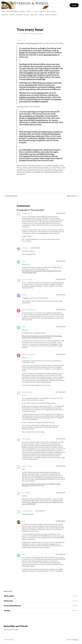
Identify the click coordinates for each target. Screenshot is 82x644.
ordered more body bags (36, 79)
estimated (41, 93)
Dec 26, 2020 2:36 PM (61, 213)
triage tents (32, 75)
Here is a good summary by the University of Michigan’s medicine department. (41, 485)
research (26, 156)
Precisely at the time (11, 196)
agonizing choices (51, 55)
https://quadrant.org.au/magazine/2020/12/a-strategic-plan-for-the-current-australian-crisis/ (42, 272)
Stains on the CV (72, 196)
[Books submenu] (31, 11)
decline (42, 138)
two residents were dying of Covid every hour (39, 96)
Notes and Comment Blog (36, 33)
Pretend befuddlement (12, 606)
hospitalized (33, 118)
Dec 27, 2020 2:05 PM (61, 466)
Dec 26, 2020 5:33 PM (61, 261)
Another (7, 610)
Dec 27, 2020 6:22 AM (61, 354)
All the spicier (9, 596)
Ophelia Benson (25, 33)
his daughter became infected (35, 73)
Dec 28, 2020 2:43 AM (61, 521)
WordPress (76, 640)
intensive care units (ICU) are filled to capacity (40, 100)
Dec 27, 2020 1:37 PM (61, 439)
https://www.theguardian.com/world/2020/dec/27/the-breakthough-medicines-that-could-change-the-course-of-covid (42, 337)
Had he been (8, 601)
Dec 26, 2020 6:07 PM (60, 279)
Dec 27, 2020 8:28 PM (61, 492)
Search (74, 5)
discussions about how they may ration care (40, 135)
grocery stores (46, 83)
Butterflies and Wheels (16, 626)
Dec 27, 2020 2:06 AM (61, 309)
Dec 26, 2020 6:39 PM (61, 295)
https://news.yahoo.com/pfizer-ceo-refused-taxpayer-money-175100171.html (43, 503)
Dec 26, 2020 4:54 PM (35, 248)
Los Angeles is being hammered (28, 43)
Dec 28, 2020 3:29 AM (61, 554)
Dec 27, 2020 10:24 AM (60, 392)
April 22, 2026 (75, 596)
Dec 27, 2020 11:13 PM (40, 511)
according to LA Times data (34, 116)
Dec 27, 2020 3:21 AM (61, 326)
